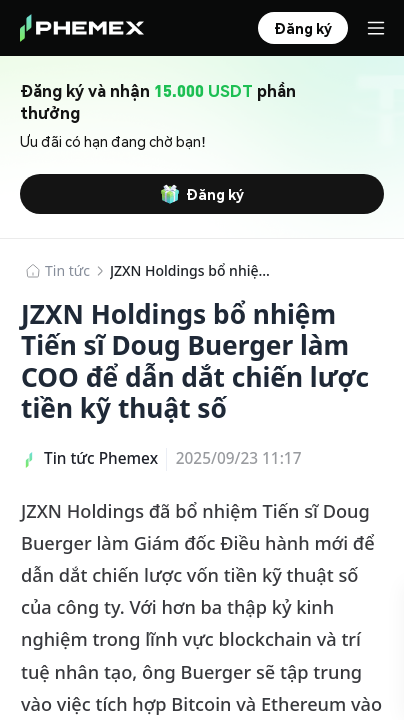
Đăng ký (202, 194)
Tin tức (67, 270)
